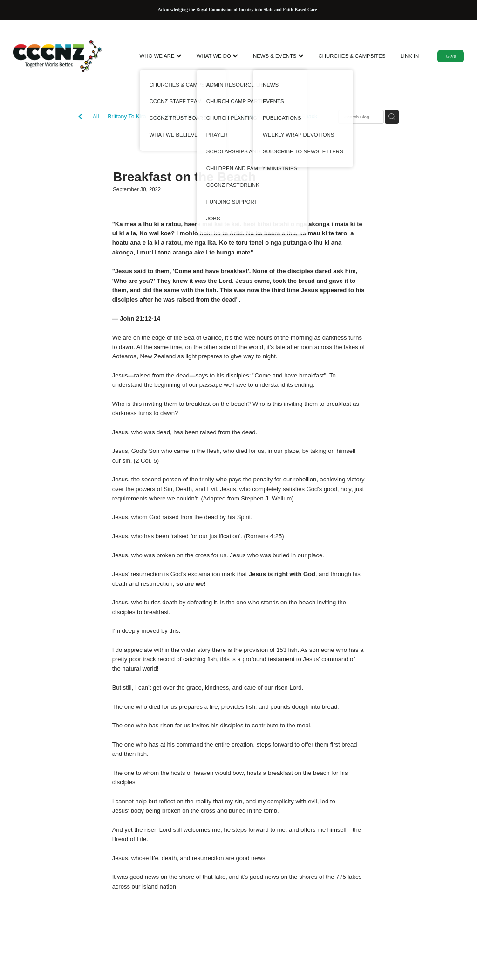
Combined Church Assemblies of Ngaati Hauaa (214, 117)
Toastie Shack (300, 117)
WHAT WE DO (217, 56)
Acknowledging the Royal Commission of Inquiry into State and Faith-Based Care (238, 10)
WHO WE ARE (161, 56)
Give (451, 56)
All (96, 117)
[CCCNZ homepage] (58, 56)
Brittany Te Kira (127, 117)
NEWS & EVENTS (278, 56)
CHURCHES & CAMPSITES (352, 56)
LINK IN (410, 56)
